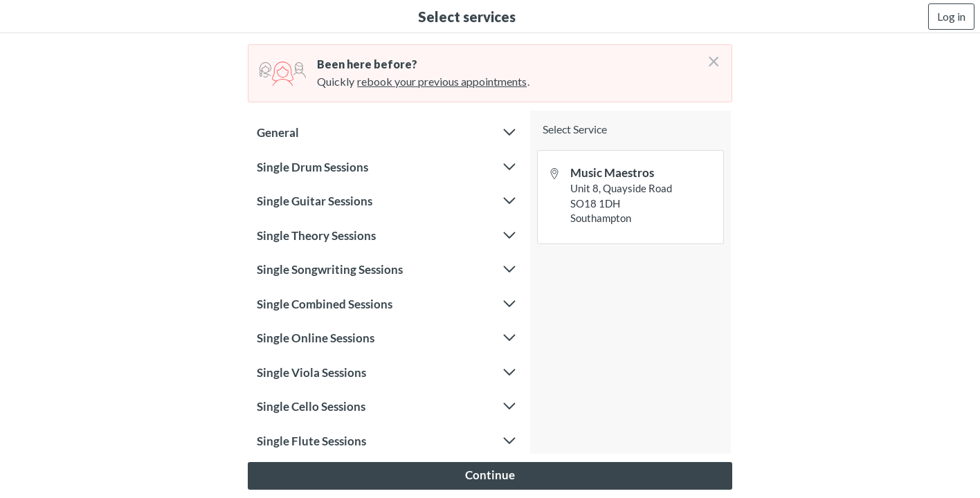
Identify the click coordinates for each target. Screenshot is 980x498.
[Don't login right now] (709, 56)
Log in (951, 16)
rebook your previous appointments (442, 81)
